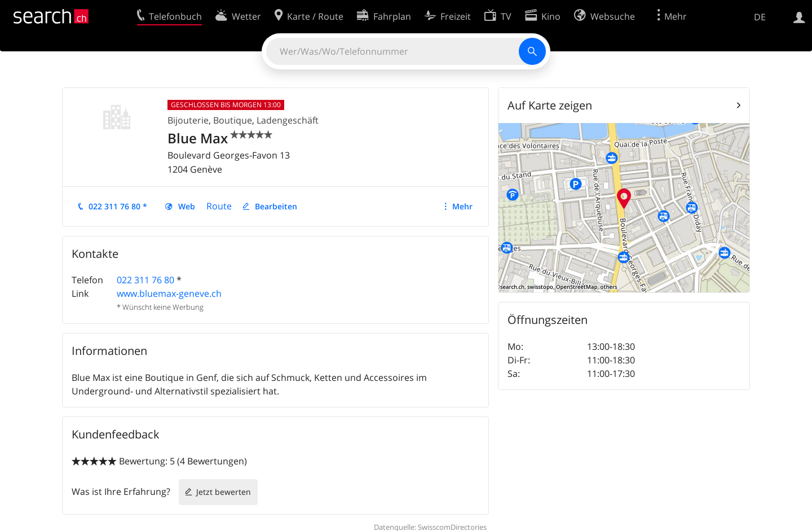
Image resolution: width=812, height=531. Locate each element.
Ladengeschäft (288, 120)
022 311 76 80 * (118, 206)
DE (760, 17)
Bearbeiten (276, 206)
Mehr (462, 206)
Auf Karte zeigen (550, 105)
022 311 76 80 (145, 280)
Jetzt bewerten (224, 492)
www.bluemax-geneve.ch (169, 293)
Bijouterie (188, 120)
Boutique (233, 120)
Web (187, 206)
